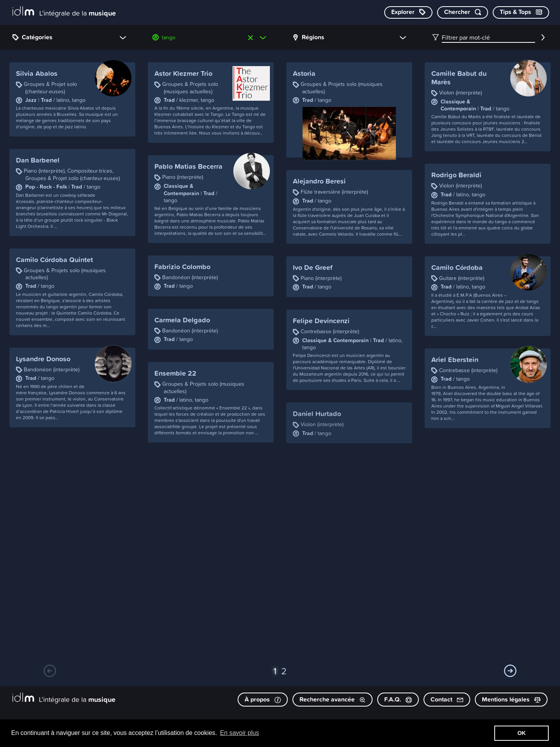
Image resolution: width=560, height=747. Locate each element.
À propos (263, 699)
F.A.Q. (398, 699)
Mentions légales (511, 699)
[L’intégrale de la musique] (64, 12)
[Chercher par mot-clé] (463, 12)
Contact (447, 699)
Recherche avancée (332, 699)
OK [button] (521, 733)
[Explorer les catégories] (408, 12)
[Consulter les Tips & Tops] (521, 12)
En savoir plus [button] (240, 733)
